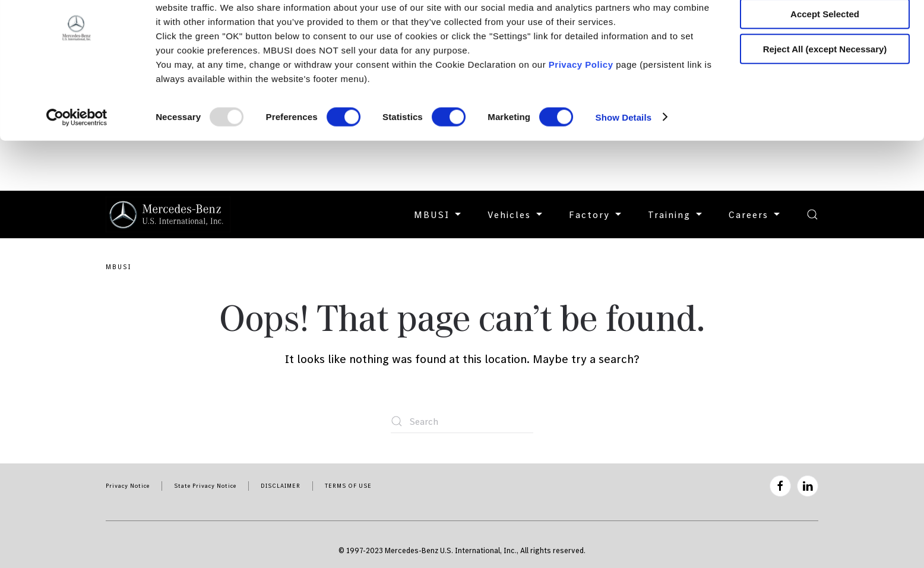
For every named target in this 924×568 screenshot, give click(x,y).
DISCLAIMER (281, 486)
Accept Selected (825, 64)
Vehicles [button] (516, 214)
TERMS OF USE (348, 486)
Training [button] (676, 214)
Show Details (624, 167)
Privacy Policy (581, 114)
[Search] (462, 421)
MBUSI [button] (439, 214)
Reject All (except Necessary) (825, 99)
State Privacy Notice (205, 486)
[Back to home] (168, 214)
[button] (812, 214)
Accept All (825, 29)
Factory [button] (597, 214)
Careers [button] (756, 214)
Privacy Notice (128, 486)
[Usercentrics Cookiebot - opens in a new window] (77, 168)
